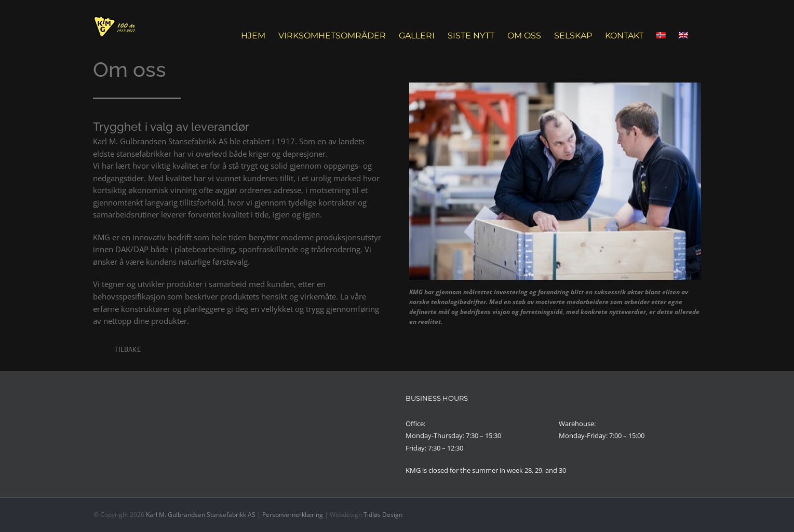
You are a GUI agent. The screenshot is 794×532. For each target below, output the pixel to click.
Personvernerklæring (293, 515)
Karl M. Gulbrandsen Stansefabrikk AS (201, 515)
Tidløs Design (383, 515)
